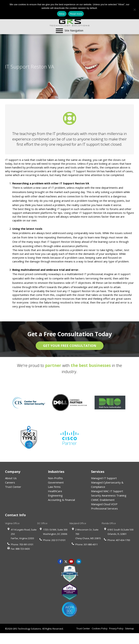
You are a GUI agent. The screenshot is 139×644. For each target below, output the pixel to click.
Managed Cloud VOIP (104, 504)
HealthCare (55, 491)
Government (56, 482)
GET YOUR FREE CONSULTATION (70, 346)
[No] (134, 10)
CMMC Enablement (103, 500)
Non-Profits (55, 478)
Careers (10, 482)
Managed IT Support (104, 478)
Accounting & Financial (61, 500)
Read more (76, 14)
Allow (62, 14)
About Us (11, 478)
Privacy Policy (116, 628)
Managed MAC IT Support (107, 491)
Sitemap (129, 628)
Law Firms (54, 487)
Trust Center (13, 487)
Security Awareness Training (109, 495)
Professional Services (104, 508)
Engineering (55, 495)
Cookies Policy (100, 628)
